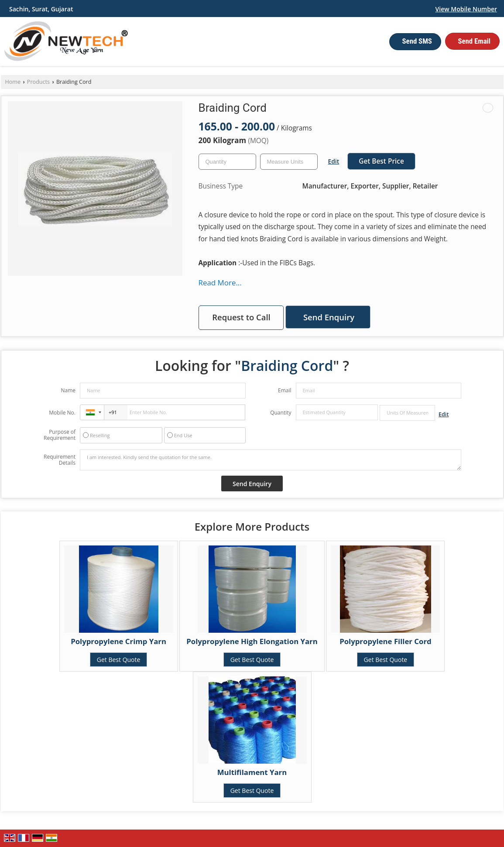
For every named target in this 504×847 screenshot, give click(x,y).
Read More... (220, 283)
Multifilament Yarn (252, 772)
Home (13, 82)
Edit (334, 161)
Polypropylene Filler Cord (386, 641)
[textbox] (289, 162)
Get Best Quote (119, 660)
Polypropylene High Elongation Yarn (252, 641)
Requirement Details (60, 460)
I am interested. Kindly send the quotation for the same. (271, 460)
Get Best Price (381, 161)
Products (38, 82)
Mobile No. (62, 413)
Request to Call (241, 317)
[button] (466, 9)
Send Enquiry (329, 317)
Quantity (281, 413)
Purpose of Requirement (60, 435)
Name (68, 390)
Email (285, 390)
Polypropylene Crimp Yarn (118, 641)
